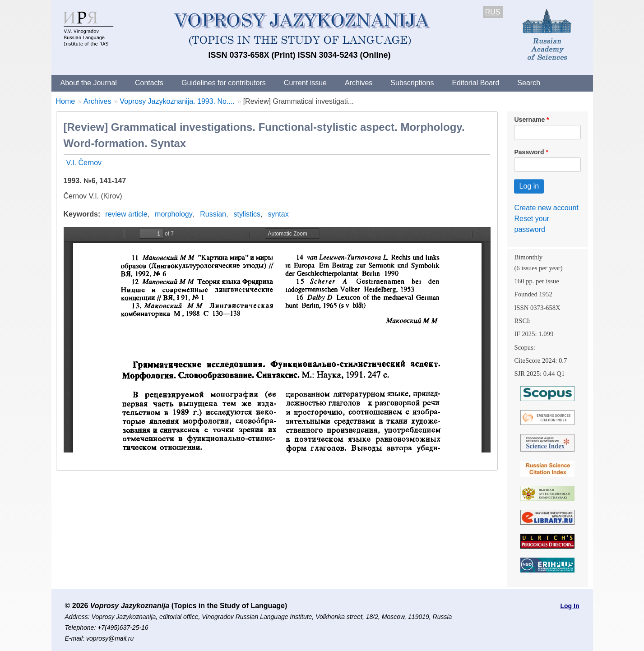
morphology (174, 214)
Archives (359, 83)
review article (126, 214)
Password (529, 152)
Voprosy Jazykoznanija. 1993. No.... (177, 101)
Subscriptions (412, 83)
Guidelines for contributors (224, 83)
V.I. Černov (84, 163)
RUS (493, 12)
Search (529, 83)
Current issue (305, 83)
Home (66, 101)
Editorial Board (475, 83)
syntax (278, 214)
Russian (213, 214)
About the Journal (89, 83)
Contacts (149, 83)
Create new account (546, 208)
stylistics (247, 214)
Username (529, 120)
